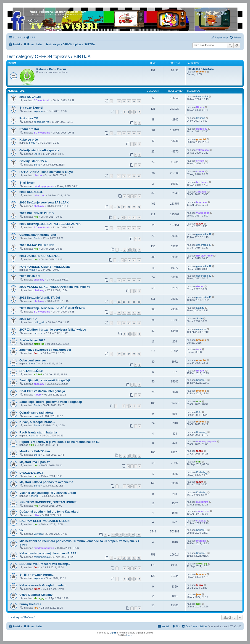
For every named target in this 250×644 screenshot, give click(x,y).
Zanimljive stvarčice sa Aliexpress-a (45, 350)
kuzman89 (202, 96)
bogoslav (202, 129)
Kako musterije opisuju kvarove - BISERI (48, 553)
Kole (36, 416)
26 (139, 302)
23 (134, 207)
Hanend (201, 118)
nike (199, 401)
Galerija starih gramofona (38, 235)
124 (114, 535)
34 (134, 176)
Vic (22, 530)
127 (132, 535)
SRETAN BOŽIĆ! (31, 371)
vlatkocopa (203, 213)
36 (129, 558)
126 (126, 535)
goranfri (201, 139)
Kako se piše (29, 140)
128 (138, 535)
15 (119, 101)
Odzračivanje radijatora (36, 413)
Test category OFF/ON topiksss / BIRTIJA (49, 56)
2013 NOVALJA (30, 97)
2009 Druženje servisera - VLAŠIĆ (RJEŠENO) (52, 308)
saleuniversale (42, 557)
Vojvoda (38, 111)
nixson (38, 175)
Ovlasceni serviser (33, 360)
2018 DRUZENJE (31, 192)
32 (124, 176)
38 (139, 558)
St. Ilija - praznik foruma (36, 575)
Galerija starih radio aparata (39, 150)
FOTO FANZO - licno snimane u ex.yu (46, 172)
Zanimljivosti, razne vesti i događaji (45, 380)
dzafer (200, 286)
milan (32, 270)
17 (129, 101)
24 (139, 207)
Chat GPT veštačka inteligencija (42, 391)
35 (139, 176)
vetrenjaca (203, 150)
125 (120, 535)
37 (134, 558)
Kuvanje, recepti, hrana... (37, 422)
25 (134, 302)
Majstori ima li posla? (35, 462)
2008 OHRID (28, 319)
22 (129, 207)
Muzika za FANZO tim (35, 451)
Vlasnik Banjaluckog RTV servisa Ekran (48, 493)
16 (124, 101)
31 (119, 176)
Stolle (32, 143)
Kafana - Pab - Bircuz (51, 69)
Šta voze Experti (31, 108)
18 (134, 101)
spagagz (201, 521)
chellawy (39, 206)
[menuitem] (31, 37)
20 (119, 207)
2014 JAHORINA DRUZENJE (39, 256)
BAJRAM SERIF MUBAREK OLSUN (45, 521)
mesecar (39, 333)
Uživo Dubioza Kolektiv (36, 595)
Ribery (200, 107)
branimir (201, 541)
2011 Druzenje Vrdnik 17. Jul (40, 298)
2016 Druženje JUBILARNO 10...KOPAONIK (50, 224)
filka (36, 515)
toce (199, 349)
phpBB (113, 633)
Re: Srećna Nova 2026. (200, 69)
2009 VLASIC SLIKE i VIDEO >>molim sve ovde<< (55, 287)
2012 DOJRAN (30, 276)
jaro (199, 594)
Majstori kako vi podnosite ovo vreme (46, 482)
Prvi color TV (29, 118)
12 (119, 133)
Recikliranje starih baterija (38, 432)
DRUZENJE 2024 (31, 473)
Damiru (200, 308)
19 (139, 101)
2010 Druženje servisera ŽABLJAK (44, 202)
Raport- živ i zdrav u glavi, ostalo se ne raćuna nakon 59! (60, 442)
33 (129, 176)
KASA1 (38, 374)
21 (124, 207)
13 (124, 133)
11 (139, 218)
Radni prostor (29, 129)
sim (199, 462)
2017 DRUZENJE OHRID (37, 213)
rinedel (200, 371)
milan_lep (40, 195)
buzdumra (202, 182)
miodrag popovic (44, 186)
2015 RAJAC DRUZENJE (37, 245)
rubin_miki (39, 322)
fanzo (200, 224)
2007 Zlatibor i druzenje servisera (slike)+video (53, 330)
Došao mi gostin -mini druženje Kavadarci (49, 512)
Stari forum (27, 183)
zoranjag (201, 192)
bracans (201, 72)
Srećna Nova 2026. (33, 340)
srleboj (200, 161)
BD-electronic (42, 100)
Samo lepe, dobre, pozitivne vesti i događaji (51, 402)
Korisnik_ (201, 380)
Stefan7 (33, 363)
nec (36, 217)
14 (129, 133)
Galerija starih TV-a (33, 161)
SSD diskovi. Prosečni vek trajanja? (45, 564)
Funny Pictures (30, 604)
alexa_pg (39, 344)
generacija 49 (41, 122)
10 (134, 218)
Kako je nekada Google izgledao (42, 585)
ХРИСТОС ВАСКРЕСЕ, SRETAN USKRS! (48, 502)
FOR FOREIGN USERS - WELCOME (45, 267)
